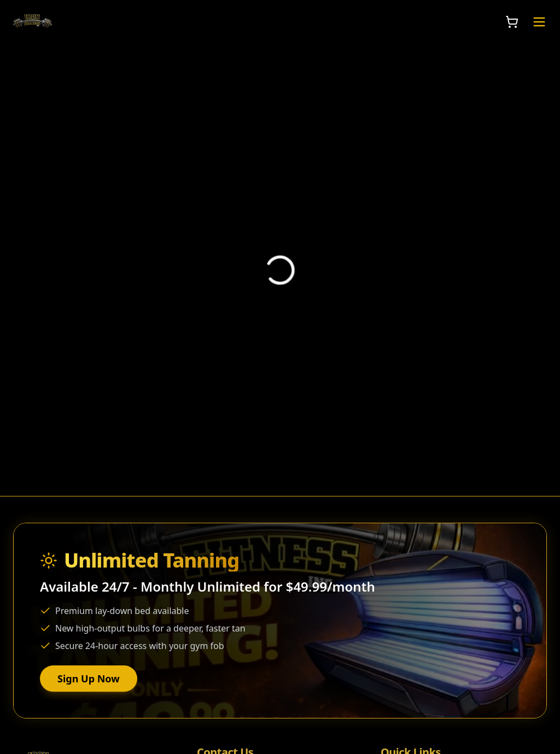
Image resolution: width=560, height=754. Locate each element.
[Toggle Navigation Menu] (539, 22)
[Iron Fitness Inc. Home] (33, 22)
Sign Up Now (89, 680)
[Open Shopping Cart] (512, 22)
